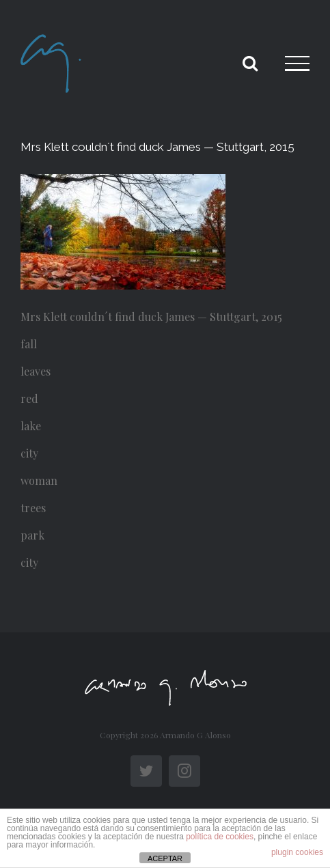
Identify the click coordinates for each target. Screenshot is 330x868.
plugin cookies (297, 852)
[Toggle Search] (250, 63)
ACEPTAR (165, 858)
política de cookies (220, 837)
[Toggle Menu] (297, 64)
